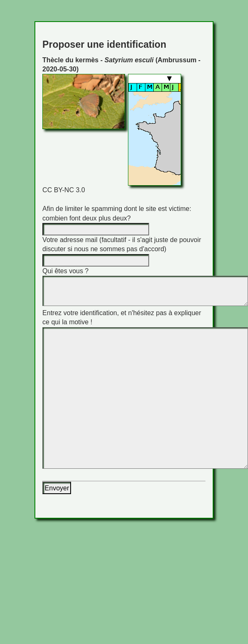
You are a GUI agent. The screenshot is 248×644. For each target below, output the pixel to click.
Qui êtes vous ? (65, 271)
